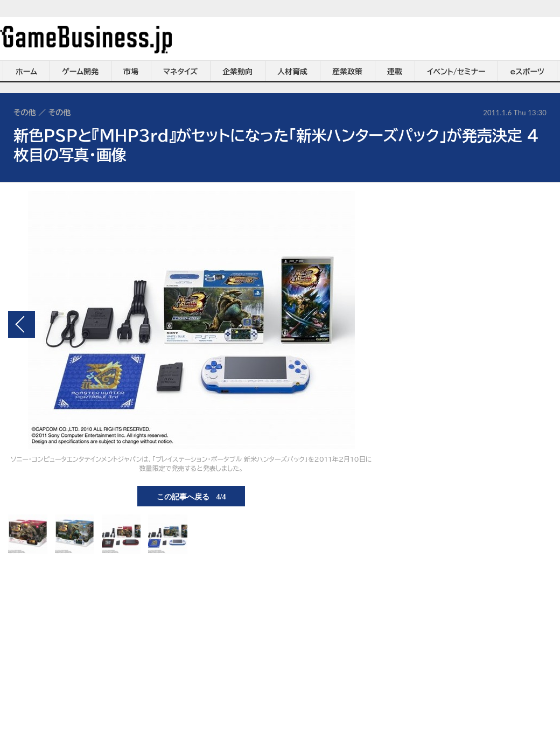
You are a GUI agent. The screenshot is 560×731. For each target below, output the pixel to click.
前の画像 (22, 324)
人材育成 (292, 72)
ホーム (26, 72)
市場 (131, 72)
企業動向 (237, 72)
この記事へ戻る (191, 496)
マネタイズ (180, 72)
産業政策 (347, 72)
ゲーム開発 (80, 72)
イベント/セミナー (456, 72)
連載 (395, 72)
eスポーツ (527, 72)
